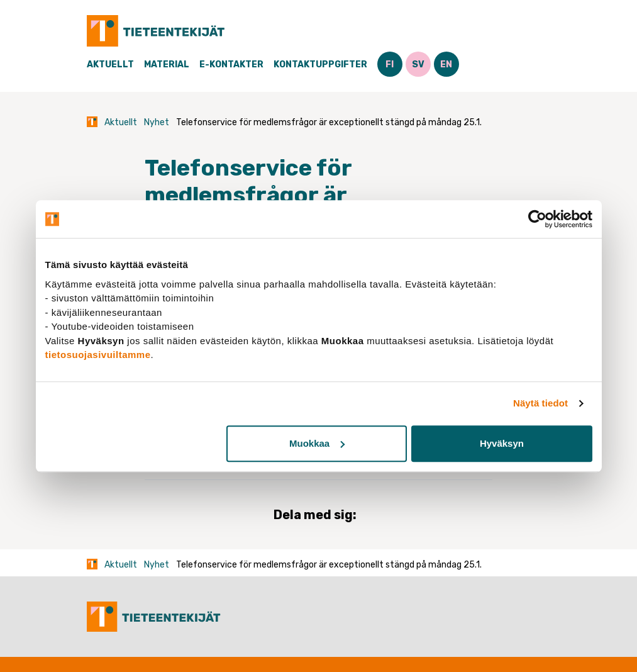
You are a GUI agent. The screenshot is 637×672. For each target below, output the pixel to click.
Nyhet (157, 122)
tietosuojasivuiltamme (98, 355)
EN (446, 64)
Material (167, 64)
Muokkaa (317, 443)
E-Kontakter (231, 64)
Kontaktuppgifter (320, 64)
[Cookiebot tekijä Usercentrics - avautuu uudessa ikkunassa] (537, 219)
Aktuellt (110, 64)
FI (390, 64)
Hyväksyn (502, 443)
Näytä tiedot (540, 403)
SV (418, 64)
